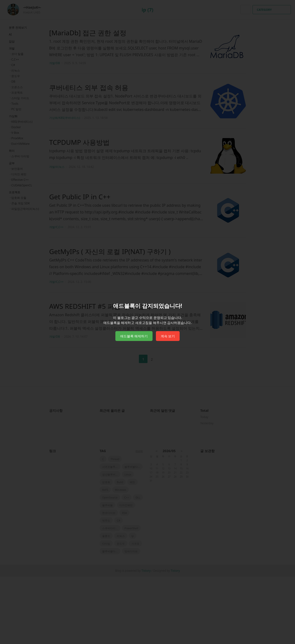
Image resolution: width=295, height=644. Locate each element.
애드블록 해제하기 (134, 336)
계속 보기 (168, 336)
